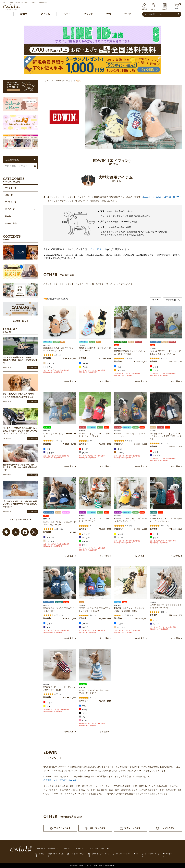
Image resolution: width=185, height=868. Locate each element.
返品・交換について (97, 849)
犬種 (109, 14)
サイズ (128, 14)
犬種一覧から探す (95, 828)
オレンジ (120, 370)
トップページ (48, 81)
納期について (68, 849)
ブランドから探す (130, 828)
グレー (83, 452)
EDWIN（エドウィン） (64, 81)
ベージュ (49, 363)
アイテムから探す (60, 828)
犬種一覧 (9, 195)
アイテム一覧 (11, 202)
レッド (154, 367)
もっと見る (70, 381)
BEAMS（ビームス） (152, 197)
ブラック (84, 713)
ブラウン (120, 452)
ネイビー (49, 452)
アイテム (45, 14)
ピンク (83, 545)
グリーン (155, 370)
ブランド (88, 14)
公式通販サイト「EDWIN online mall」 (61, 780)
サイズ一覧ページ (97, 249)
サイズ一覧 (10, 209)
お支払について (82, 849)
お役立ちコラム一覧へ (20, 520)
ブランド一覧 (11, 188)
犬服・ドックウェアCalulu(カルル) (91, 865)
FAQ (109, 849)
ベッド (67, 14)
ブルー (83, 363)
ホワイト (49, 367)
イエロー (84, 367)
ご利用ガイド (40, 849)
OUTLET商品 (11, 224)
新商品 (24, 14)
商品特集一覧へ (20, 321)
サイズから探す (165, 828)
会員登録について (54, 849)
